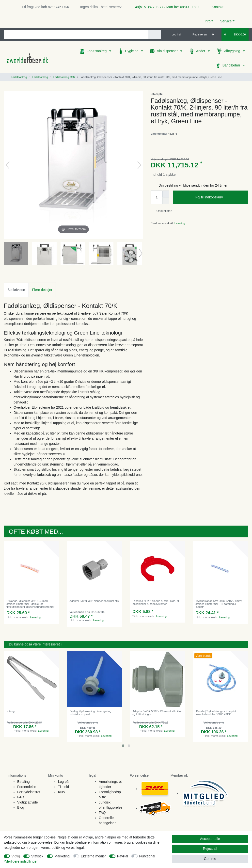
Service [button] (226, 21)
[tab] (16, 290)
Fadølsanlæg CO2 (64, 77)
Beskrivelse (16, 290)
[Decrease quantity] (166, 201)
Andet (201, 51)
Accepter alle (210, 839)
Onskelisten (162, 211)
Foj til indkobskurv (220, 197)
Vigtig (16, 856)
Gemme (210, 859)
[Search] (155, 34)
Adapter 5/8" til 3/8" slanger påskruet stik (94, 601)
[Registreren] (197, 34)
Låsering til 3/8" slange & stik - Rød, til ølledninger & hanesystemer (156, 602)
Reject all (210, 849)
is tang (10, 711)
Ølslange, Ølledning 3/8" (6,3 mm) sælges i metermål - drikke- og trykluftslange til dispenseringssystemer (30, 604)
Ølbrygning (232, 51)
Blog (21, 807)
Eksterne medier (93, 856)
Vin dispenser (168, 51)
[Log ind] (174, 34)
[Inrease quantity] (166, 194)
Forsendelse (27, 787)
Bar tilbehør (232, 65)
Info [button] (208, 21)
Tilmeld (64, 787)
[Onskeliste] (215, 34)
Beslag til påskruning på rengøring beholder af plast (90, 713)
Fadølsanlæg (97, 51)
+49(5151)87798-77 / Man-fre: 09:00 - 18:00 (165, 7)
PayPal (123, 856)
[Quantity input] (157, 197)
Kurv (62, 792)
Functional (147, 856)
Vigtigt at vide (28, 802)
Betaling (24, 782)
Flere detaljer (42, 290)
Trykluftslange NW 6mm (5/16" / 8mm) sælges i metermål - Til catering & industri (219, 604)
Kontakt (215, 7)
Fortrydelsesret (29, 792)
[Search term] (76, 34)
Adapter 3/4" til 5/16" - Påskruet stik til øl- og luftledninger (157, 713)
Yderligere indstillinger (21, 861)
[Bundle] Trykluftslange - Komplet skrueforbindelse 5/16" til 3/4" (216, 713)
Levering (179, 223)
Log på (63, 782)
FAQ (21, 797)
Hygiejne (132, 51)
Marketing (62, 856)
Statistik (37, 856)
